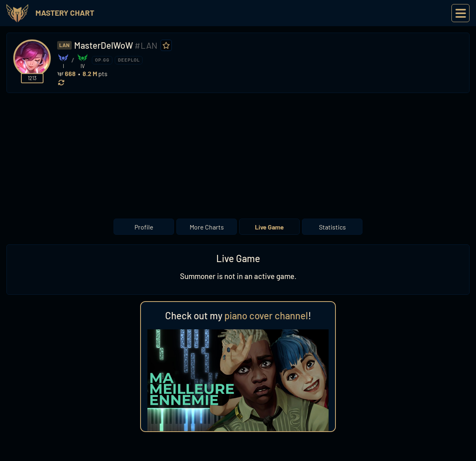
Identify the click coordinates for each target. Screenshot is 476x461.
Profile (144, 227)
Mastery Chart (65, 13)
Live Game (269, 227)
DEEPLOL (129, 60)
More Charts (207, 227)
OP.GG (102, 60)
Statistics (332, 227)
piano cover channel (266, 315)
